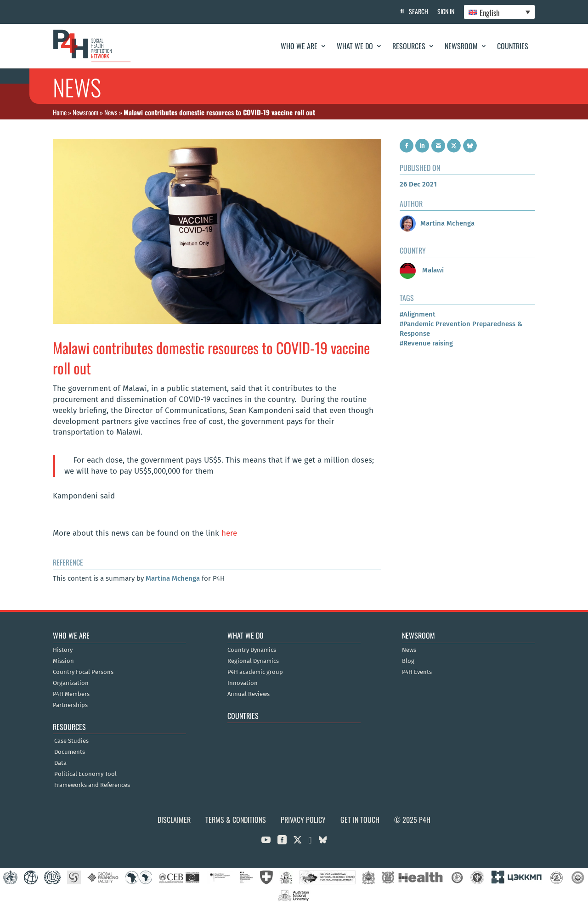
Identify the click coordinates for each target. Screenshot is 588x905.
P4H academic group (255, 672)
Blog (408, 661)
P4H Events (417, 672)
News (111, 112)
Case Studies (71, 741)
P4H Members (71, 694)
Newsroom (461, 46)
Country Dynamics (252, 650)
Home (60, 112)
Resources (409, 46)
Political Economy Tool (85, 774)
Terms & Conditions (236, 820)
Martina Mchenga (173, 578)
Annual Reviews (249, 694)
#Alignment (418, 314)
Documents (70, 752)
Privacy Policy (303, 820)
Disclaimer (174, 820)
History (63, 650)
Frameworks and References (92, 785)
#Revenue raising (426, 343)
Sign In (446, 11)
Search (418, 11)
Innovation (243, 683)
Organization (71, 683)
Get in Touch (360, 820)
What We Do (355, 46)
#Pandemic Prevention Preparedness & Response (461, 329)
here (229, 533)
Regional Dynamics (253, 661)
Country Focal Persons (83, 672)
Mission (63, 661)
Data (60, 763)
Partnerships (70, 705)
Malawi (422, 270)
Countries (513, 46)
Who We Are (299, 46)
